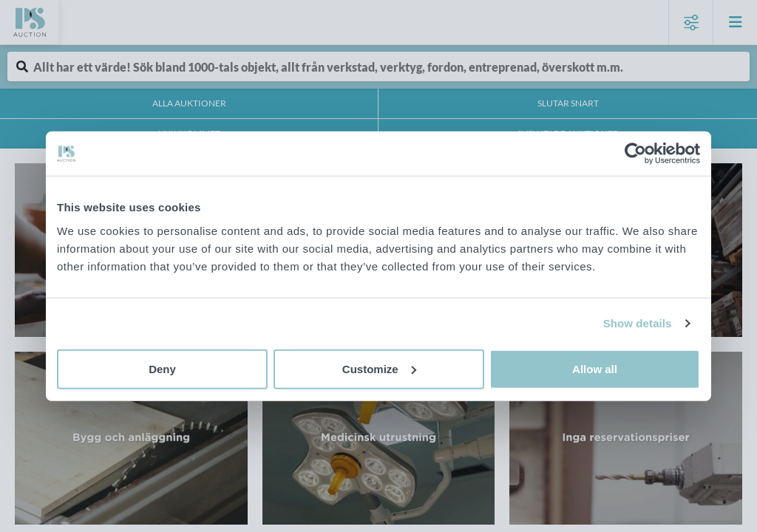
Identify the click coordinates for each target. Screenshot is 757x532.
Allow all (595, 368)
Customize (379, 368)
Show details (638, 323)
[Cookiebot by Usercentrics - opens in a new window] (635, 154)
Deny (162, 368)
